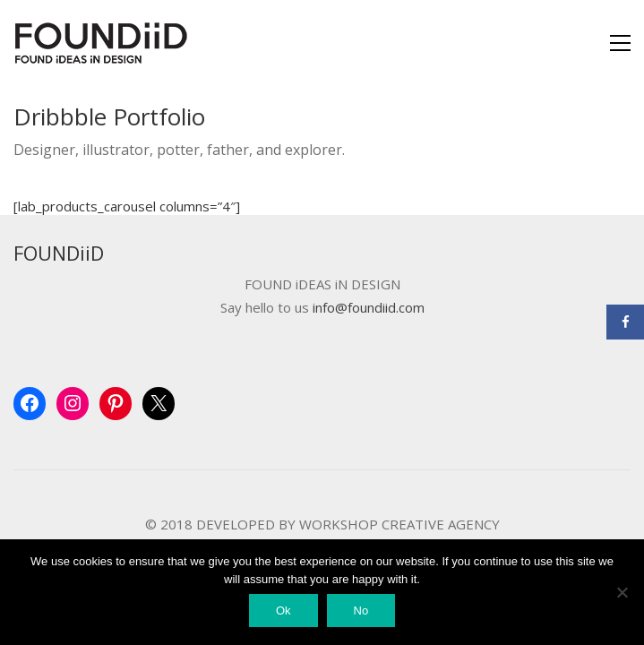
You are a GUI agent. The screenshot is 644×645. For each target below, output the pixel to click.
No (361, 611)
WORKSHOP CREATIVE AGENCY (399, 524)
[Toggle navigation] (620, 43)
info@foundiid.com (369, 308)
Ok (283, 611)
